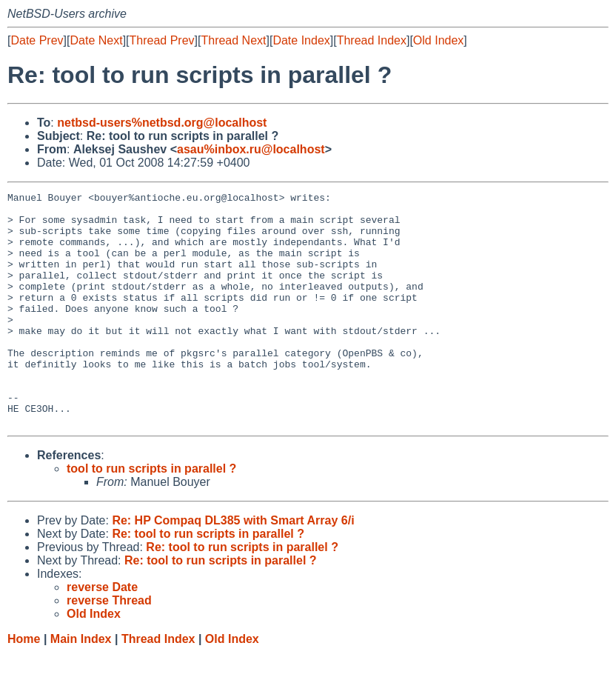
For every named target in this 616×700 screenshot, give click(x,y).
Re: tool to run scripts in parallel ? (208, 580)
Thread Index (372, 40)
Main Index (81, 686)
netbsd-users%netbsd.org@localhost (162, 123)
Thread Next (233, 40)
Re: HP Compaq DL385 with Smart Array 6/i (233, 567)
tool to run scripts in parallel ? (151, 515)
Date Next (96, 40)
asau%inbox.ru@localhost (251, 149)
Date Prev (37, 40)
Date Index (301, 40)
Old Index (438, 40)
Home (24, 686)
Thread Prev (162, 40)
